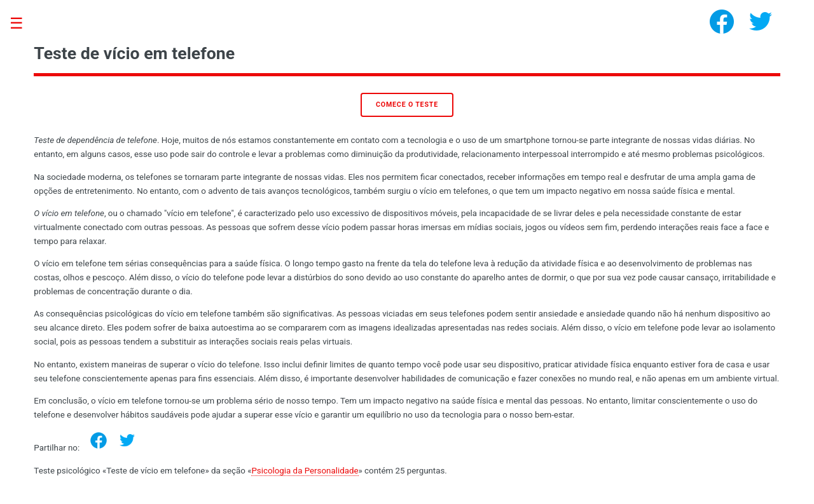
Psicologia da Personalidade (305, 471)
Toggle (23, 24)
